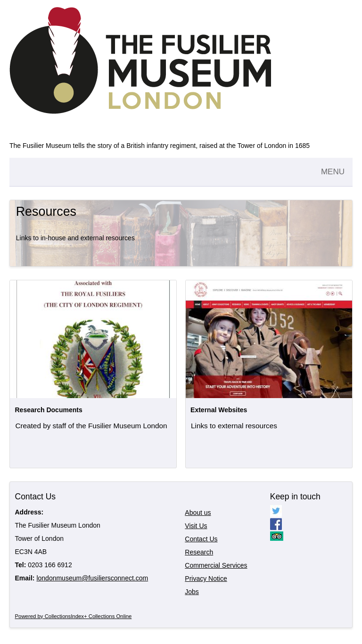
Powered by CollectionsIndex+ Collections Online (74, 616)
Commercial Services (216, 565)
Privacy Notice (206, 579)
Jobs (192, 592)
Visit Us (196, 526)
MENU (333, 172)
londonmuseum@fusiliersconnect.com (92, 578)
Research (199, 552)
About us (198, 513)
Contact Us (201, 539)
